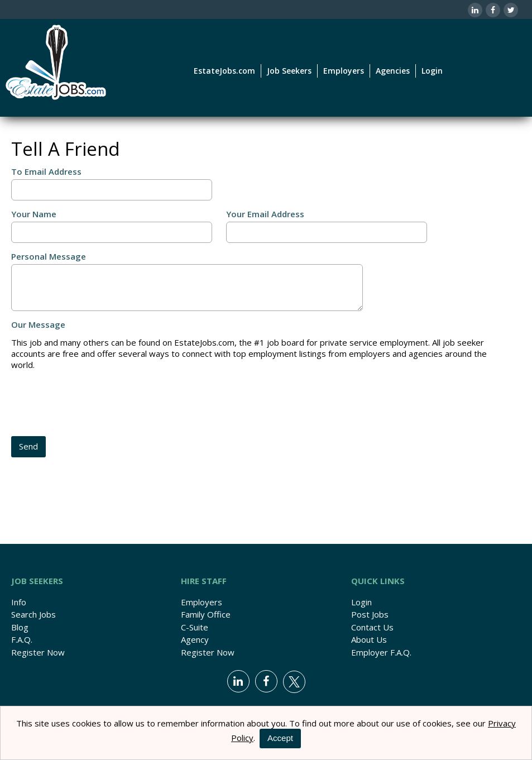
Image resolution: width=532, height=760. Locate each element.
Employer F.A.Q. (381, 652)
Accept (280, 738)
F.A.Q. (22, 639)
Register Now (38, 652)
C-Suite (195, 627)
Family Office (206, 614)
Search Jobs (33, 614)
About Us (369, 639)
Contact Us (372, 627)
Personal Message (49, 256)
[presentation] (96, 404)
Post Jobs (370, 614)
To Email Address (46, 171)
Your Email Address (265, 214)
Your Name (34, 214)
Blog (20, 627)
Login (432, 71)
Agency (195, 639)
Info (19, 602)
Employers (202, 602)
